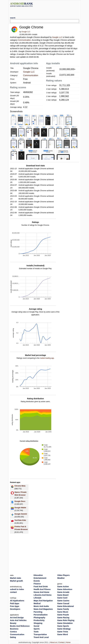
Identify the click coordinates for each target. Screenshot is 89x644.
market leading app (47, 358)
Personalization (41, 615)
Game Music (63, 612)
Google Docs (20, 501)
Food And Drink (41, 587)
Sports (37, 629)
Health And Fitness (42, 589)
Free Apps (15, 606)
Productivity (39, 620)
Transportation (40, 634)
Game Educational (65, 606)
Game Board (63, 595)
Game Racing (63, 618)
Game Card (62, 598)
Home (68, 642)
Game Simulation (65, 623)
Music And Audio (41, 606)
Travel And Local (41, 637)
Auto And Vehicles (18, 620)
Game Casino (63, 601)
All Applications (17, 601)
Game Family (63, 609)
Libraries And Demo (43, 595)
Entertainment (40, 578)
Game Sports (63, 626)
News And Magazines (43, 609)
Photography (39, 618)
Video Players (63, 575)
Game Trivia (63, 632)
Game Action (63, 587)
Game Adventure (65, 589)
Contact (61, 642)
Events (37, 581)
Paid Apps (15, 603)
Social (36, 626)
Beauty (13, 623)
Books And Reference (20, 626)
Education (38, 575)
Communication (24, 40)
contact (13, 592)
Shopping (38, 623)
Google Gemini (21, 514)
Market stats (16, 578)
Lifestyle (37, 598)
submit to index (17, 589)
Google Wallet (20, 508)
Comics (14, 632)
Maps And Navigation (43, 601)
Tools (36, 632)
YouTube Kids (20, 520)
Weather (61, 578)
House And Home (41, 592)
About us (53, 642)
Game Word (62, 634)
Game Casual (63, 603)
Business (14, 629)
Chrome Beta (20, 486)
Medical (37, 603)
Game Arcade (63, 592)
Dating (13, 637)
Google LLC (26, 32)
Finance (37, 584)
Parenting (38, 612)
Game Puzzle (63, 615)
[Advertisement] (45, 11)
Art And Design (17, 618)
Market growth (17, 581)
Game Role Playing (66, 620)
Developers (15, 609)
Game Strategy (64, 629)
